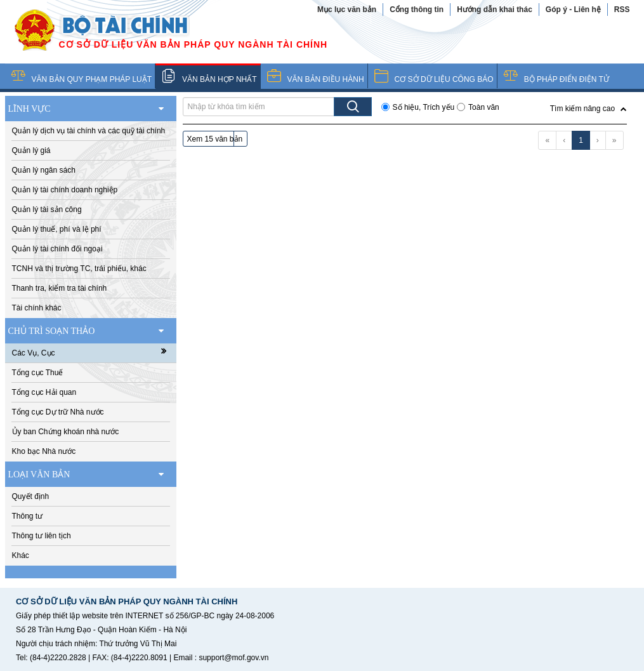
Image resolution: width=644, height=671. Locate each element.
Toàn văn (484, 107)
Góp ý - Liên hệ (573, 10)
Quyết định (31, 496)
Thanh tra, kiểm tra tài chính (60, 288)
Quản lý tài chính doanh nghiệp (65, 190)
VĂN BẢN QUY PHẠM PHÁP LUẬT (92, 79)
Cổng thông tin (417, 10)
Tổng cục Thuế (38, 373)
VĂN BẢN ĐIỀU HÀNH (326, 79)
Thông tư (28, 516)
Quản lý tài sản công (47, 209)
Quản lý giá (31, 150)
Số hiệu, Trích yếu (424, 107)
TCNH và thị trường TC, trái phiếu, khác (79, 269)
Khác (21, 555)
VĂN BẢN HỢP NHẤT (219, 79)
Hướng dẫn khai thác (495, 10)
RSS (622, 10)
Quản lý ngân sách (44, 170)
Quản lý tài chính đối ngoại (57, 249)
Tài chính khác (37, 308)
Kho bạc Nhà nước (44, 451)
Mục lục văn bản (347, 10)
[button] (588, 107)
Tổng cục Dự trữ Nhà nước (58, 412)
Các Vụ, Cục (94, 352)
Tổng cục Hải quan (44, 392)
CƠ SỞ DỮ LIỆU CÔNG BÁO (444, 79)
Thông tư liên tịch (42, 536)
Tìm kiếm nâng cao (582, 109)
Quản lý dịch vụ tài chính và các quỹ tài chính (89, 131)
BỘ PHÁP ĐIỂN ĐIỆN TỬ (567, 79)
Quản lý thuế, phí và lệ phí (57, 229)
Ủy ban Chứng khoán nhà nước (66, 432)
